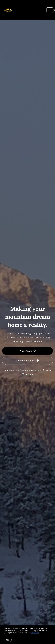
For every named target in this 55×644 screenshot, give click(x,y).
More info (35, 633)
